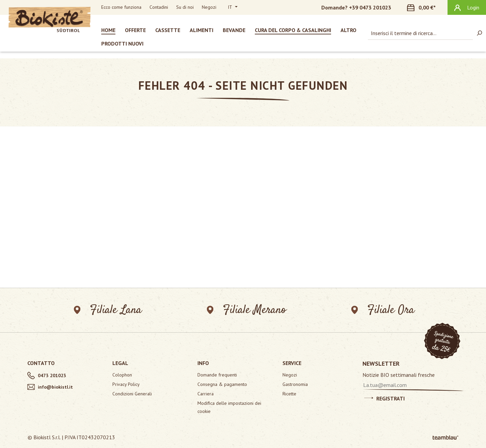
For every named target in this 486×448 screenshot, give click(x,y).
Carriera (206, 394)
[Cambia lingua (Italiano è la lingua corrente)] (233, 7)
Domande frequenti (217, 375)
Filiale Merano (247, 310)
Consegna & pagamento (222, 384)
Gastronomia (295, 384)
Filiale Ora (383, 310)
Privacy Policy (126, 384)
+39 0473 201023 (370, 7)
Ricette (289, 394)
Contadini (159, 7)
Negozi (209, 7)
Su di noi (185, 7)
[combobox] (420, 33)
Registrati (385, 397)
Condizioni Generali (132, 394)
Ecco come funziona (121, 7)
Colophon (122, 375)
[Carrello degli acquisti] (425, 7)
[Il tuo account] (467, 7)
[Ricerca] (479, 33)
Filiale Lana (108, 310)
